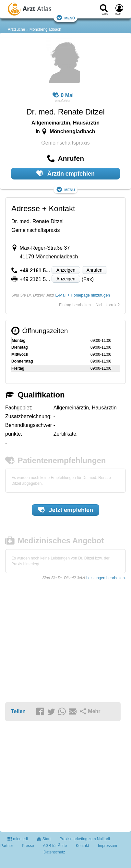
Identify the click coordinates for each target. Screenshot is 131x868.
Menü (65, 18)
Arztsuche (16, 29)
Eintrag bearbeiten (75, 305)
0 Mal (63, 95)
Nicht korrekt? (108, 305)
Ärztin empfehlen (65, 173)
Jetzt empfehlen (65, 510)
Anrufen (95, 270)
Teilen (18, 711)
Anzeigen (66, 270)
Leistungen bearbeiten (106, 578)
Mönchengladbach (45, 29)
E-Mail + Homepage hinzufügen (83, 295)
